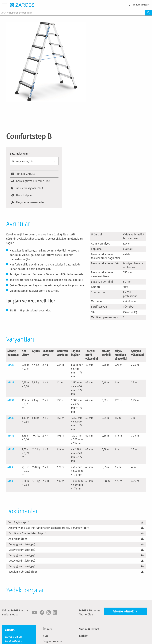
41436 (11, 436)
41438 (11, 467)
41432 (11, 365)
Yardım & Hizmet (89, 629)
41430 (11, 481)
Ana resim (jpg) (18, 539)
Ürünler (47, 629)
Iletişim (84, 636)
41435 (11, 418)
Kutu (46, 636)
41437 (11, 449)
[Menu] (5, 5)
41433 (11, 383)
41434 (11, 400)
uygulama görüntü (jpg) (23, 572)
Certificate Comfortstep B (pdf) (27, 533)
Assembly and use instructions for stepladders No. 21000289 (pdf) (49, 528)
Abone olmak (124, 611)
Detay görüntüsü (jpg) (22, 544)
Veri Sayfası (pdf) (19, 522)
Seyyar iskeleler (52, 641)
